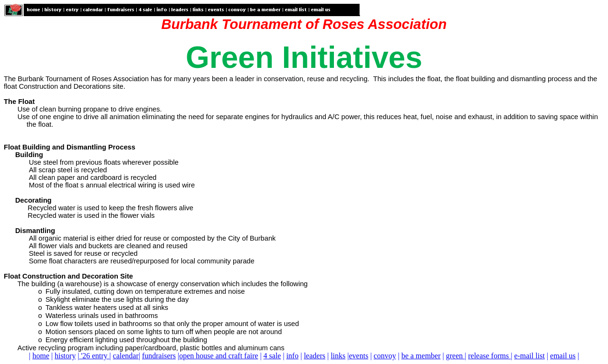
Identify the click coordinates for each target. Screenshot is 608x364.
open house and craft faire (218, 356)
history (65, 356)
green (456, 356)
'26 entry (95, 356)
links (338, 356)
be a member (421, 356)
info (293, 356)
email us (563, 356)
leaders (315, 356)
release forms (489, 356)
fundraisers (159, 356)
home (41, 356)
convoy (385, 356)
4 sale (272, 356)
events (359, 356)
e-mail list (529, 356)
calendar (126, 356)
